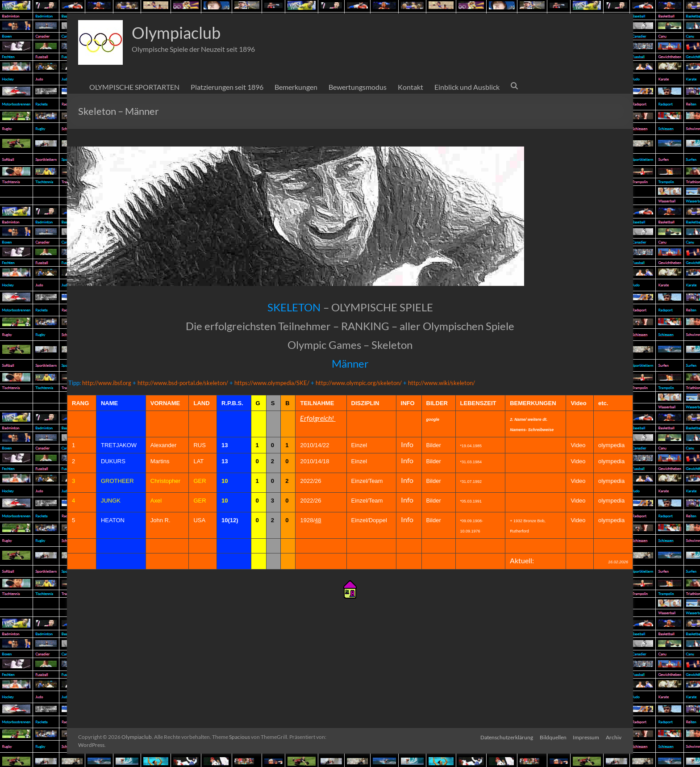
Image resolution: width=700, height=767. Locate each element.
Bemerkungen (296, 87)
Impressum (586, 737)
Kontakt (410, 87)
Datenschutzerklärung (505, 737)
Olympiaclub (176, 33)
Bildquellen (552, 737)
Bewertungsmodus (358, 87)
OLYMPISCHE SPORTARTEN (134, 87)
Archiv (614, 737)
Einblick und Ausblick (467, 87)
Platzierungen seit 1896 (227, 87)
